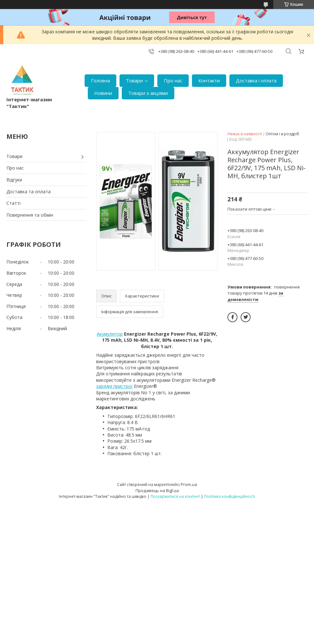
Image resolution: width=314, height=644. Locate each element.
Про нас (173, 80)
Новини (103, 93)
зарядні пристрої (114, 386)
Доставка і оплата (256, 80)
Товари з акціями (148, 93)
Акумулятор (110, 334)
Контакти (209, 80)
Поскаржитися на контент (175, 496)
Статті (13, 203)
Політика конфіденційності (230, 496)
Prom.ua (189, 484)
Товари (134, 80)
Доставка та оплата (29, 192)
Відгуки (14, 180)
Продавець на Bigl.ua (157, 490)
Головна (100, 80)
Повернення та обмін (30, 215)
